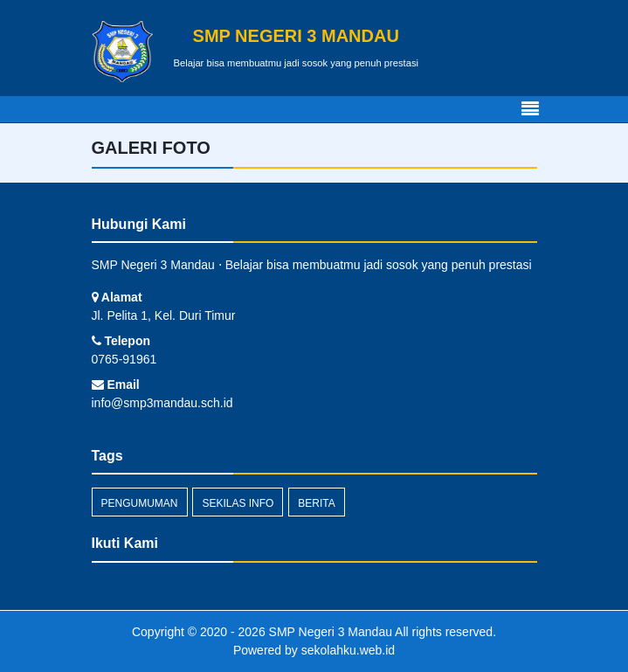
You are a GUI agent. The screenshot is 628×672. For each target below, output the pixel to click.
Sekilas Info (238, 503)
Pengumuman (140, 503)
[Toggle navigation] (530, 109)
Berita (316, 503)
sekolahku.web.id (348, 650)
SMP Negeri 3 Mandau (329, 632)
